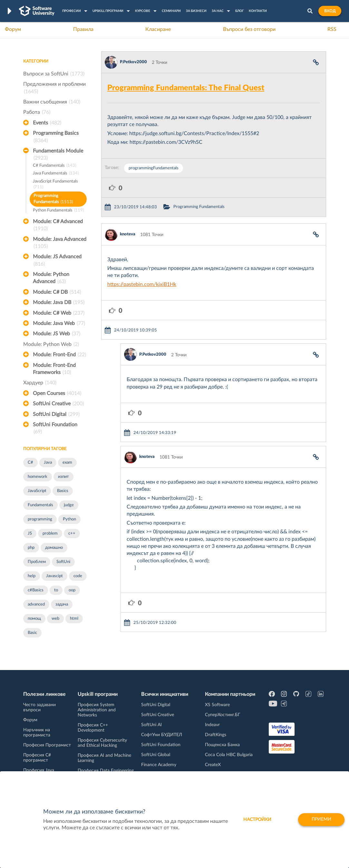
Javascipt (54, 576)
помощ (34, 619)
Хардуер (40, 383)
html (74, 619)
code (78, 576)
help (32, 576)
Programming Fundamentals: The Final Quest (186, 88)
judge (69, 505)
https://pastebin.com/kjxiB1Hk (142, 284)
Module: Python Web (51, 344)
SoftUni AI (151, 725)
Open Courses (57, 393)
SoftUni (63, 562)
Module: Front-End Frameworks (54, 370)
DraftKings (216, 735)
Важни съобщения (52, 102)
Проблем (37, 562)
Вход (330, 11)
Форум (13, 29)
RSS (332, 29)
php (31, 548)
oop (72, 590)
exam (67, 463)
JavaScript (37, 491)
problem (50, 533)
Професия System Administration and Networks (97, 710)
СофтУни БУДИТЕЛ (162, 735)
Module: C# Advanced (58, 226)
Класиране (158, 29)
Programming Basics (56, 137)
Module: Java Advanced (60, 243)
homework (38, 477)
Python (69, 519)
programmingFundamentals (154, 168)
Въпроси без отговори (249, 29)
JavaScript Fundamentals (55, 185)
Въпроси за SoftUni (54, 74)
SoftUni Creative (58, 404)
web (55, 619)
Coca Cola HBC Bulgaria (229, 755)
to (56, 590)
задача (62, 604)
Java (48, 463)
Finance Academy (159, 765)
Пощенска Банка (222, 745)
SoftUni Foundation (55, 429)
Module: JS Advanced (57, 261)
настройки (256, 820)
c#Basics (36, 590)
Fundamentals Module (58, 155)
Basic (32, 633)
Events (47, 123)
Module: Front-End (59, 355)
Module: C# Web (59, 313)
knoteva (128, 234)
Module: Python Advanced (51, 279)
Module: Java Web (59, 323)
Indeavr (212, 725)
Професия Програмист (47, 745)
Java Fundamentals (56, 174)
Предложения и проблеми (54, 88)
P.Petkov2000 (133, 62)
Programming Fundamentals (53, 199)
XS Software (217, 705)
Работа (37, 112)
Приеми (321, 820)
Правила (83, 29)
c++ (72, 533)
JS (30, 533)
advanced (36, 604)
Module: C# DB (57, 292)
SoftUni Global (156, 755)
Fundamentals (40, 505)
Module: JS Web (57, 334)
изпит (63, 477)
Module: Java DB (59, 302)
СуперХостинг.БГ (223, 715)
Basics (63, 491)
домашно (54, 548)
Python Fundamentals (58, 211)
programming (40, 519)
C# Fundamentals (54, 166)
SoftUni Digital (56, 414)
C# (30, 463)
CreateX (213, 765)
